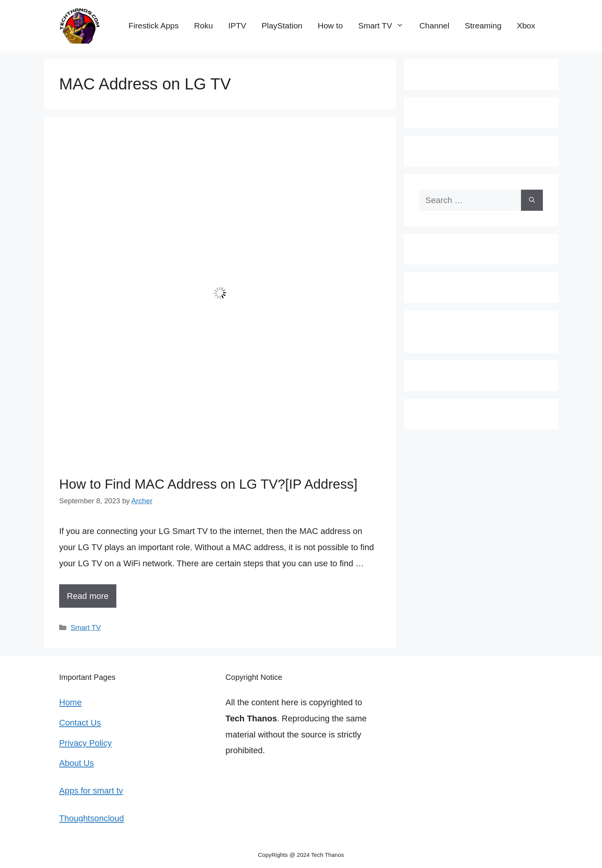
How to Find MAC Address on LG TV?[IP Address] (208, 484)
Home (70, 702)
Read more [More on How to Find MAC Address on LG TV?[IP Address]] (88, 596)
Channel (434, 26)
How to (330, 26)
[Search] (532, 200)
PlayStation (282, 26)
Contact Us (80, 723)
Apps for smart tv (91, 791)
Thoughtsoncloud (92, 818)
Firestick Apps (154, 26)
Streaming (483, 26)
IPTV (237, 26)
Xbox (526, 26)
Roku (204, 26)
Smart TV (385, 26)
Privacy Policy (85, 743)
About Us (77, 763)
